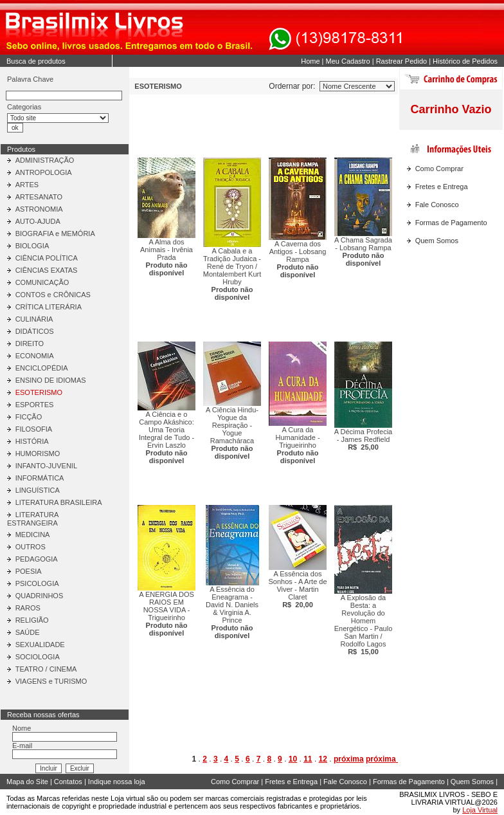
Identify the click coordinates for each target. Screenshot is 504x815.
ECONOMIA (35, 356)
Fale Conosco (437, 205)
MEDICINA (33, 535)
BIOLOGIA (32, 246)
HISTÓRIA (32, 441)
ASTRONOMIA (39, 209)
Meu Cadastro (348, 61)
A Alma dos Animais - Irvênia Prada (166, 257)
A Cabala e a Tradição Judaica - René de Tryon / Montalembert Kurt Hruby (232, 274)
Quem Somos (437, 241)
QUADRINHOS (40, 596)
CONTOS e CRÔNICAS (53, 295)
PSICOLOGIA (37, 583)
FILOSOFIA (34, 429)
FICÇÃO (29, 417)
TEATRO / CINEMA (46, 669)
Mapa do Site (27, 782)
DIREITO (30, 343)
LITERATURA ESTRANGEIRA (33, 519)
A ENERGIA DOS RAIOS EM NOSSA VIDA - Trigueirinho (166, 614)
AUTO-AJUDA (38, 221)
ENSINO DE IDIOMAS (51, 380)
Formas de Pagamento (451, 223)
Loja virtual (128, 798)
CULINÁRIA (34, 319)
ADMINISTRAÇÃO (45, 160)
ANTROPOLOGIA (44, 172)
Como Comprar (439, 169)
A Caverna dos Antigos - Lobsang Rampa (298, 259)
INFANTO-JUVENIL (46, 466)
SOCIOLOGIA (38, 657)
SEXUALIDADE (40, 645)
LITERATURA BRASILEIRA (59, 502)
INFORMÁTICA (40, 478)
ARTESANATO (39, 197)
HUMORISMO (38, 453)
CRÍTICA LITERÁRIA (49, 307)
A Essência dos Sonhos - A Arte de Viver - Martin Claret (297, 589)
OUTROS (31, 547)
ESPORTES (35, 405)
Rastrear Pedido (402, 61)
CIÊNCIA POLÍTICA (47, 258)
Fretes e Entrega (442, 187)
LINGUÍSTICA (38, 490)
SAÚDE (28, 632)
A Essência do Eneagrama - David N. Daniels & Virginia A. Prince (232, 612)
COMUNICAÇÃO (42, 282)
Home (310, 61)
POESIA (29, 571)
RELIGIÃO (32, 620)
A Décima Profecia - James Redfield (363, 439)
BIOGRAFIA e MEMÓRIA (55, 234)
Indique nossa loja (117, 782)
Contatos (68, 782)
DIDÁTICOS (35, 331)
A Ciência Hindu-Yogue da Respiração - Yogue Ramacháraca (232, 433)
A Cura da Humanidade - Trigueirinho (297, 445)
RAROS (28, 608)
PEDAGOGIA (37, 559)
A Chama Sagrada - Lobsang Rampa (363, 252)
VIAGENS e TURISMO (51, 681)
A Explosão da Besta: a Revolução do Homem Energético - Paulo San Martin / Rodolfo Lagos (364, 625)
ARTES (27, 185)
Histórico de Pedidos (465, 61)
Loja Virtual (480, 810)
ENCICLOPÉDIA (42, 368)
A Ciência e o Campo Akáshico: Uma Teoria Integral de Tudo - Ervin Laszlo (166, 437)
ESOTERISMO (39, 392)
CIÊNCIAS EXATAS (47, 270)
